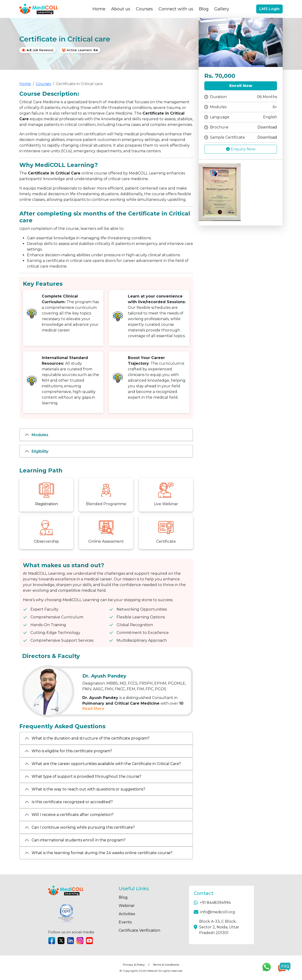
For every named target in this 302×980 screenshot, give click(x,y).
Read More (93, 709)
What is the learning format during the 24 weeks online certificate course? (102, 853)
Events (125, 922)
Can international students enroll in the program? (79, 840)
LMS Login (269, 9)
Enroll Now (241, 86)
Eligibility (40, 451)
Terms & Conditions (166, 965)
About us (121, 9)
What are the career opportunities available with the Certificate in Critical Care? (106, 764)
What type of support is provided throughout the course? (86, 776)
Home (99, 9)
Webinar (127, 906)
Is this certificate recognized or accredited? (72, 802)
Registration (46, 504)
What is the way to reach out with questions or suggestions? (88, 789)
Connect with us (176, 9)
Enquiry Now (241, 149)
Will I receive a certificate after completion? (73, 815)
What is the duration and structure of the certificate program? (91, 738)
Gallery (222, 9)
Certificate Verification (139, 930)
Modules (40, 435)
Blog (204, 9)
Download (267, 127)
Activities (127, 914)
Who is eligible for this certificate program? (72, 751)
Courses (144, 9)
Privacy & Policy (134, 965)
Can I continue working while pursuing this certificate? (83, 827)
